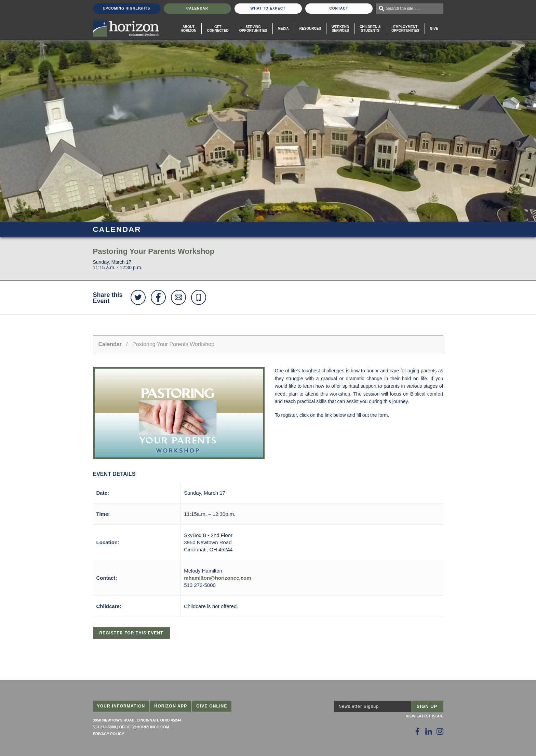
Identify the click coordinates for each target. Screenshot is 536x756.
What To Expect (268, 8)
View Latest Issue (424, 716)
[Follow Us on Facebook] (417, 731)
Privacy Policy (109, 734)
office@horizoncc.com (144, 727)
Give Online (212, 706)
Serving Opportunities (253, 29)
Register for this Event (131, 633)
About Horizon (188, 29)
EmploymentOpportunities (405, 29)
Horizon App (171, 706)
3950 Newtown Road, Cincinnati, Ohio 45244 (137, 720)
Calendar (197, 8)
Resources (310, 29)
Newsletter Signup (359, 706)
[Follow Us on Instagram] (440, 731)
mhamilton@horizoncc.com (217, 578)
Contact (339, 8)
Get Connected (218, 29)
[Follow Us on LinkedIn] (429, 731)
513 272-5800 (105, 727)
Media (283, 29)
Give (434, 29)
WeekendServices (340, 29)
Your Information (121, 706)
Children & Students (370, 29)
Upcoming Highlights (126, 8)
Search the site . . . (403, 9)
